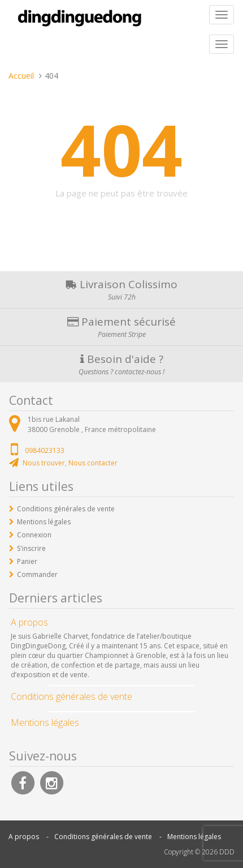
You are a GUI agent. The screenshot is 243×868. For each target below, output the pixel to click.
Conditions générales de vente (66, 509)
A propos (24, 837)
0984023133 (45, 450)
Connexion (34, 535)
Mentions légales (44, 522)
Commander (37, 574)
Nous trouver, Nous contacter (70, 463)
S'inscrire (31, 548)
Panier (27, 561)
